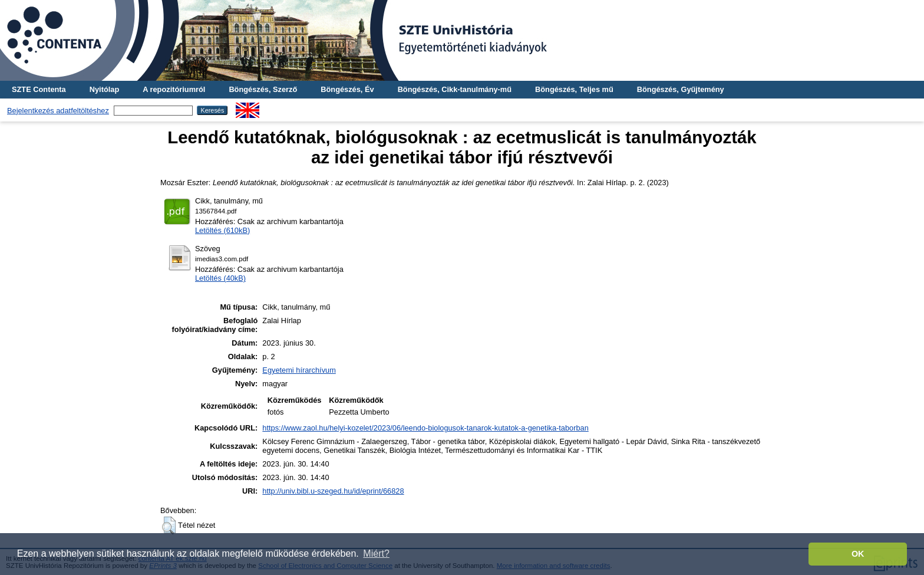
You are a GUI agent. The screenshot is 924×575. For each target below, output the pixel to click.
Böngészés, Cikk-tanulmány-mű (455, 89)
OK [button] (858, 554)
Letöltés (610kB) (222, 230)
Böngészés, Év (347, 89)
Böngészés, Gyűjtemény (681, 89)
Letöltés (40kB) (220, 278)
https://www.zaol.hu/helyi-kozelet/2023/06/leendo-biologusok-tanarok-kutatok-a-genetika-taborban (425, 428)
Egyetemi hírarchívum (299, 370)
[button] (169, 525)
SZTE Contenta (39, 89)
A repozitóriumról (174, 89)
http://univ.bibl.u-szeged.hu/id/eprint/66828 (333, 491)
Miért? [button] (376, 553)
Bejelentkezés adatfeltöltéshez (58, 111)
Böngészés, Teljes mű (574, 89)
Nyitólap (104, 89)
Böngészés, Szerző (263, 89)
